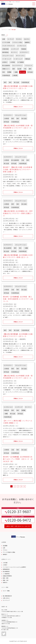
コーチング (11, 39)
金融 (4, 39)
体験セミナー (6, 69)
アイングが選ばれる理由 (8, 552)
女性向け (5, 62)
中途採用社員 (6, 75)
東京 (14, 69)
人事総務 (15, 75)
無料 (30, 69)
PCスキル (19, 39)
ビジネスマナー (24, 52)
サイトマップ (6, 600)
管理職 (9, 72)
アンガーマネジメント (9, 46)
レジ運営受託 (6, 574)
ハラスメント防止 (17, 42)
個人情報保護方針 (7, 596)
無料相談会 (5, 52)
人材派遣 (4, 563)
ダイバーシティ (20, 56)
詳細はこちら (18, 107)
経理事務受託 (6, 569)
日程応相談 (5, 49)
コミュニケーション (8, 56)
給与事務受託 (6, 571)
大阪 (25, 69)
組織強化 (27, 42)
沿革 (3, 548)
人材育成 (12, 62)
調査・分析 (5, 580)
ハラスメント (29, 65)
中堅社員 (27, 59)
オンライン (14, 52)
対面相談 (24, 49)
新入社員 (23, 72)
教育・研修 (5, 578)
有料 (4, 72)
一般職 (16, 72)
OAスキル (27, 39)
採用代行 (4, 582)
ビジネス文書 (6, 42)
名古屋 (19, 69)
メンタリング (15, 49)
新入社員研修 (6, 65)
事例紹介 (4, 554)
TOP (2, 30)
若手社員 (30, 72)
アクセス (4, 550)
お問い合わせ (6, 598)
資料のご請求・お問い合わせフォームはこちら (18, 526)
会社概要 (4, 546)
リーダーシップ (7, 59)
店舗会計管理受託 (7, 576)
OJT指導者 (21, 62)
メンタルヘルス (22, 46)
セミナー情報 (8, 30)
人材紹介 (4, 565)
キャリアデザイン (17, 65)
